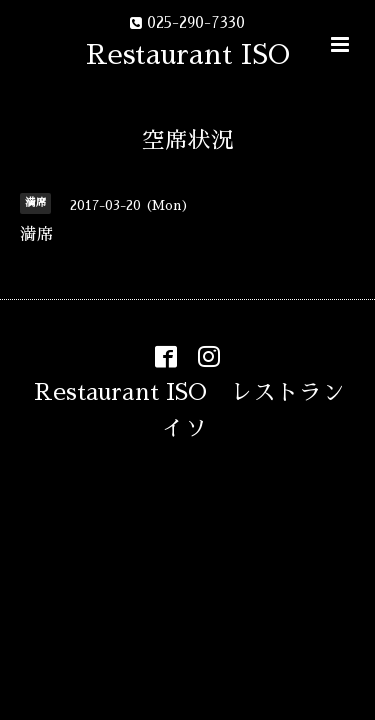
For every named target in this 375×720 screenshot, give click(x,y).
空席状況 (188, 140)
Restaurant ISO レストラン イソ (201, 409)
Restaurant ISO (188, 54)
